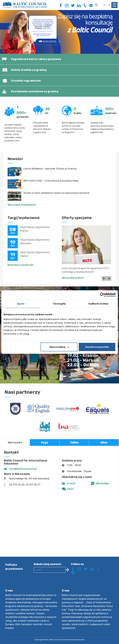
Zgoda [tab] (21, 304)
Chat (70, 489)
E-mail (71, 483)
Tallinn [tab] (74, 442)
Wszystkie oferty (73, 278)
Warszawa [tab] (15, 442)
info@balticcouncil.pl (23, 469)
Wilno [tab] (104, 442)
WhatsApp (102, 483)
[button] (9, 32)
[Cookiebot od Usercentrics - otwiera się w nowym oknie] (102, 295)
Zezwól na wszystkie (97, 347)
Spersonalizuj (59, 347)
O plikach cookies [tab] (98, 304)
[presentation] (57, 583)
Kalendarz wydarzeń (21, 265)
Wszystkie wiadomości (22, 205)
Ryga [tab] (45, 442)
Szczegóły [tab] (59, 304)
